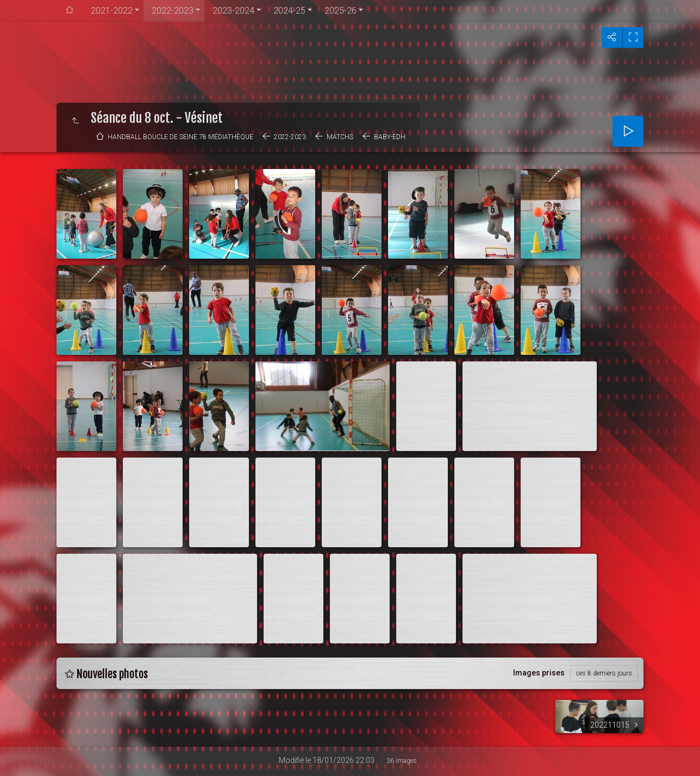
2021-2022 (112, 11)
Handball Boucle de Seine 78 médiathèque (180, 137)
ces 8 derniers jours (604, 673)
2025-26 (340, 11)
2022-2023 (173, 11)
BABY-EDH (390, 137)
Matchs (340, 137)
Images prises (539, 673)
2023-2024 (233, 11)
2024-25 (289, 11)
